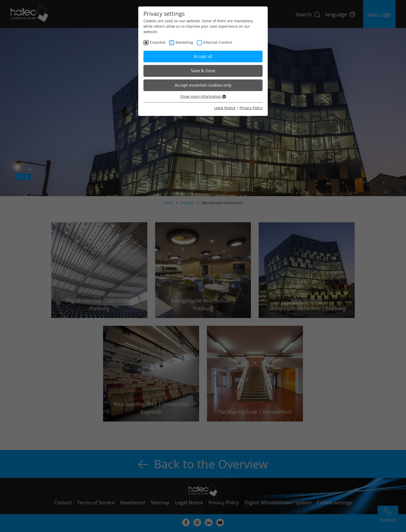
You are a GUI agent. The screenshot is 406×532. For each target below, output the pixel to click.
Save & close (203, 71)
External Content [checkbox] (218, 42)
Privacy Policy (251, 108)
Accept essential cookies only (203, 85)
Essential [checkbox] (158, 42)
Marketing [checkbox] (184, 42)
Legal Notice (225, 108)
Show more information (203, 96)
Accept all (203, 56)
